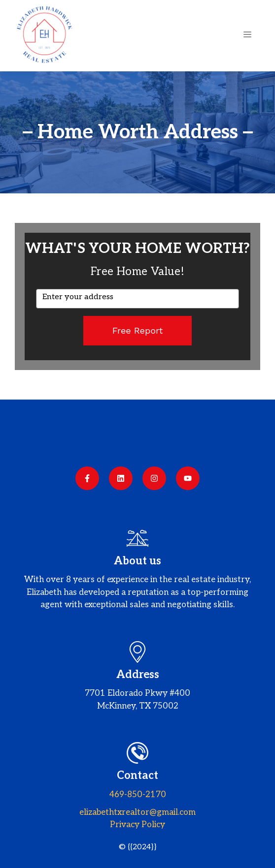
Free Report (138, 330)
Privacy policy (137, 825)
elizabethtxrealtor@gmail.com (137, 812)
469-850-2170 (138, 795)
